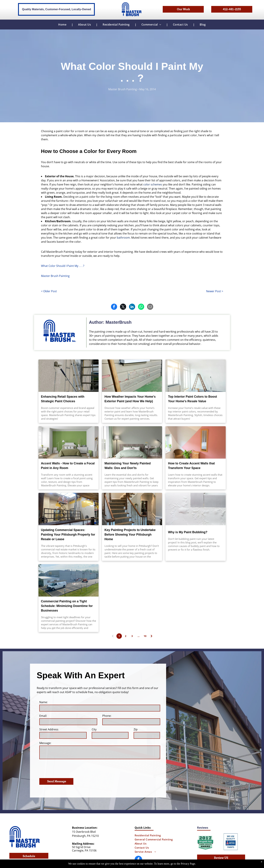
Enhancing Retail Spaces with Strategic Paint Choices (63, 399)
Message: (45, 743)
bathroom (123, 238)
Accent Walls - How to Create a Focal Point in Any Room (68, 466)
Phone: (107, 716)
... (139, 636)
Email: (43, 716)
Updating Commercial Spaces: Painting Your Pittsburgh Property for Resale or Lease (68, 535)
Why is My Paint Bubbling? (188, 532)
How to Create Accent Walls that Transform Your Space (191, 466)
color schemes (153, 184)
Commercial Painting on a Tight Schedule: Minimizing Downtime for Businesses (67, 606)
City (94, 729)
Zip (136, 729)
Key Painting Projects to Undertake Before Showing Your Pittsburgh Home (130, 535)
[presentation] (65, 768)
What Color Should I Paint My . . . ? (63, 266)
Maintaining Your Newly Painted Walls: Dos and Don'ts (128, 466)
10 (145, 636)
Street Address (49, 729)
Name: (43, 702)
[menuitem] (63, 25)
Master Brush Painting (55, 276)
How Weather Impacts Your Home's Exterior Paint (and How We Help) (130, 399)
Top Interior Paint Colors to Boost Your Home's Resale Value (193, 399)
